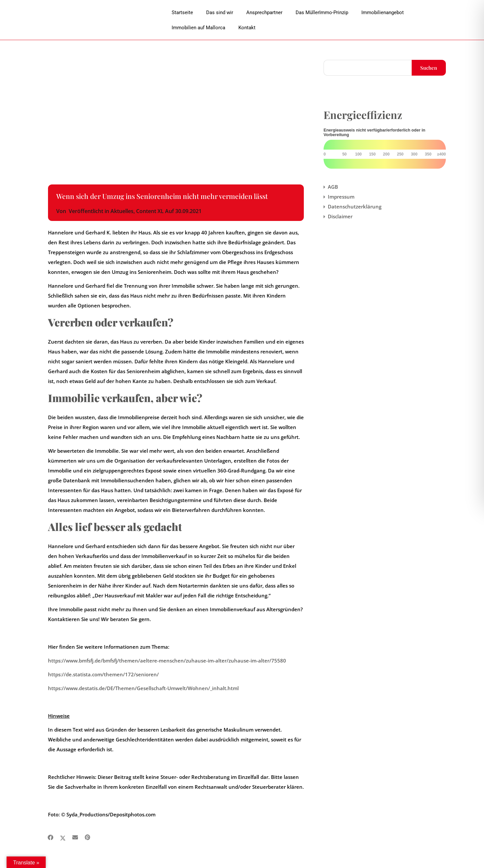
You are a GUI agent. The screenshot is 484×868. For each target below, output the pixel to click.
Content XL (150, 211)
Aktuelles (122, 211)
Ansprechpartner (264, 12)
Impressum (341, 197)
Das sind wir (220, 12)
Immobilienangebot (383, 12)
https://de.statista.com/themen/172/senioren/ (103, 674)
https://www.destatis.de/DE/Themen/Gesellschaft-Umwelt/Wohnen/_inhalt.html (143, 688)
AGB (333, 187)
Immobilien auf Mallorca (198, 28)
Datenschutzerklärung (355, 206)
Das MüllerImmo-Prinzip (322, 12)
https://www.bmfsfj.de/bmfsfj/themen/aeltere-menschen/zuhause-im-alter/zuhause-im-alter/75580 (167, 661)
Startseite (182, 12)
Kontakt (247, 28)
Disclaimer (340, 216)
